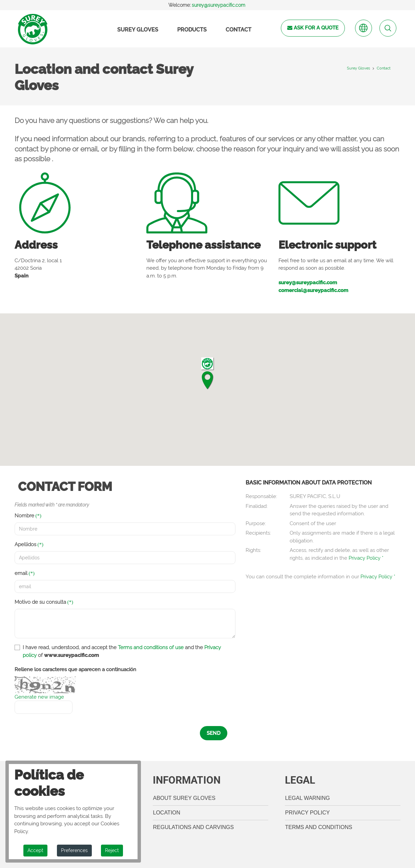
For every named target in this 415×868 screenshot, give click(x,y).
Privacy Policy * (366, 558)
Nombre (24, 516)
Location (167, 813)
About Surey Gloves (184, 798)
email (21, 573)
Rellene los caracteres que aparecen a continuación (75, 669)
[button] (207, 373)
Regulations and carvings (193, 827)
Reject (112, 850)
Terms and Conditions (318, 827)
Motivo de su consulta (40, 602)
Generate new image (39, 697)
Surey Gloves (138, 30)
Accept (35, 850)
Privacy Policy (307, 813)
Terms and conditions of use (151, 647)
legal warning (307, 798)
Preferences (74, 850)
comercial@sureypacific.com (313, 290)
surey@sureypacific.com (219, 5)
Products (192, 30)
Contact (238, 30)
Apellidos (25, 544)
